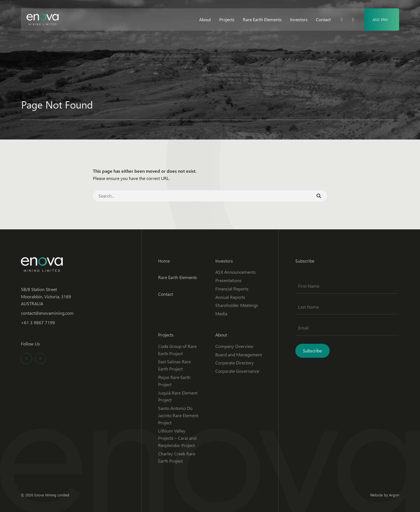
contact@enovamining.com (47, 313)
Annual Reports (230, 297)
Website (376, 495)
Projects (227, 19)
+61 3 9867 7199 (38, 322)
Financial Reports (232, 289)
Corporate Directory (235, 363)
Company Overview (234, 346)
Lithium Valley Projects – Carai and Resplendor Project (177, 438)
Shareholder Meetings (237, 305)
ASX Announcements (236, 272)
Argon (394, 495)
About (205, 19)
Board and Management (239, 354)
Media (221, 313)
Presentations (228, 280)
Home (164, 261)
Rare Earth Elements (262, 19)
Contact (323, 19)
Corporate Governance (237, 371)
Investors (299, 19)
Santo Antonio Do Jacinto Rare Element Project (178, 415)
